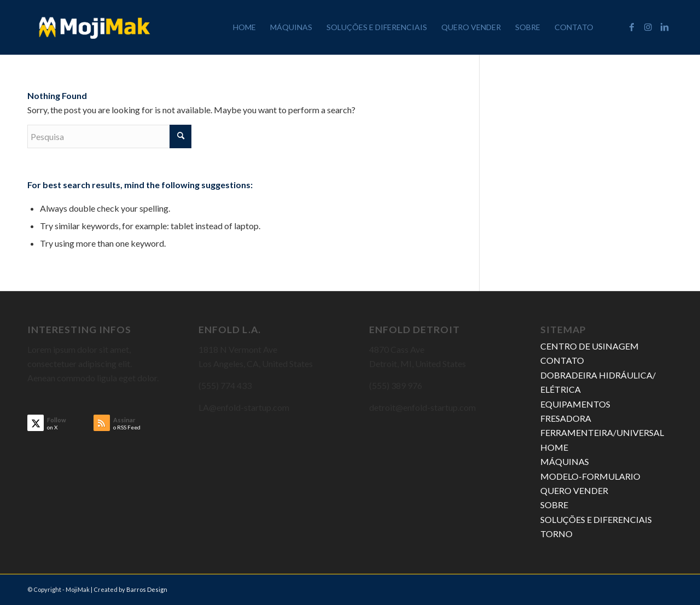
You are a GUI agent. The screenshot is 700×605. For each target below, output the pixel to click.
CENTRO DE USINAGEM (590, 346)
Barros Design (147, 589)
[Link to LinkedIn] (664, 27)
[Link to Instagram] (648, 27)
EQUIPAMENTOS (575, 404)
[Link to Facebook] (632, 27)
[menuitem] (244, 27)
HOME (554, 447)
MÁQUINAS (565, 461)
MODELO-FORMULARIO (590, 476)
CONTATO (562, 360)
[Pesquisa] (109, 136)
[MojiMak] (95, 27)
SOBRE (554, 505)
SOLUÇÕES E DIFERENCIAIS (596, 519)
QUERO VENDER (574, 490)
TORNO (556, 534)
